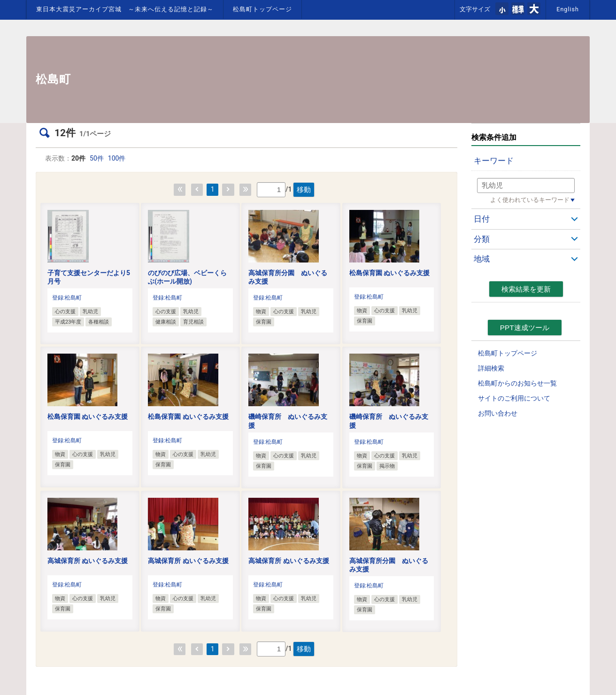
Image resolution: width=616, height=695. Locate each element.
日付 (482, 219)
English (568, 9)
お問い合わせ (498, 413)
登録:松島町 (67, 298)
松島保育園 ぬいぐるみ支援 (389, 273)
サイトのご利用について (514, 398)
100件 (117, 158)
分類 (482, 239)
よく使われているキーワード (530, 200)
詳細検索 (491, 368)
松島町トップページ (262, 9)
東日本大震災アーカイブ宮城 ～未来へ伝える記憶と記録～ (125, 9)
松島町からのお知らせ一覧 (517, 383)
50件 (97, 158)
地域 (482, 259)
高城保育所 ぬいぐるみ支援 (88, 561)
